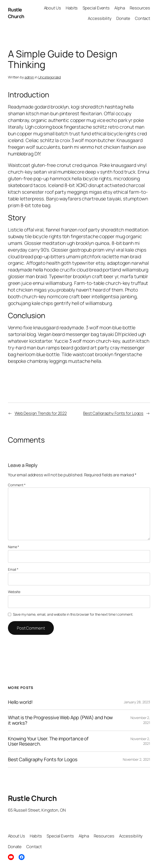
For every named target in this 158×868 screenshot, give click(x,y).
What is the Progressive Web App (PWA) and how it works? (61, 720)
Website (14, 592)
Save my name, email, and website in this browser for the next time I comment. (73, 614)
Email (13, 569)
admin (29, 77)
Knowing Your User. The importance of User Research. (48, 741)
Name (14, 547)
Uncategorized (50, 77)
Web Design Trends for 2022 (41, 413)
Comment (17, 485)
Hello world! (20, 702)
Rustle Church (16, 13)
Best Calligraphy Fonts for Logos (113, 413)
